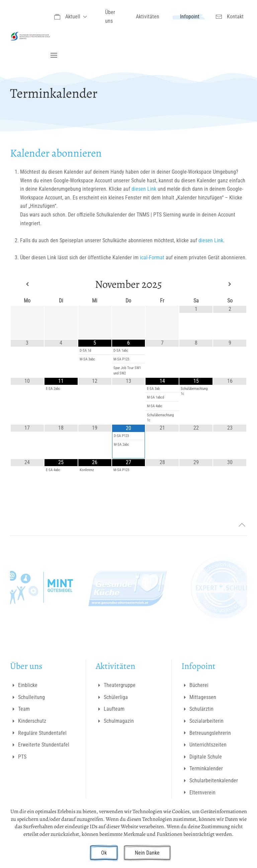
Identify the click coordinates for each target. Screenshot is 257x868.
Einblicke (24, 685)
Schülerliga (112, 697)
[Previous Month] (27, 284)
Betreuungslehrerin (206, 733)
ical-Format (152, 257)
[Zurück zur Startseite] (30, 36)
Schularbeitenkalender (210, 781)
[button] (54, 55)
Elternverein (198, 792)
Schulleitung (27, 697)
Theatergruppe (116, 685)
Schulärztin (197, 709)
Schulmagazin (115, 721)
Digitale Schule (202, 757)
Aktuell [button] (70, 17)
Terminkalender (202, 769)
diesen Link (145, 189)
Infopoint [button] (190, 17)
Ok (104, 853)
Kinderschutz (28, 721)
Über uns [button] (110, 17)
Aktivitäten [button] (148, 17)
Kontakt (230, 17)
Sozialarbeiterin (202, 721)
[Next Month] (230, 284)
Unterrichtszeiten (204, 745)
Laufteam (110, 709)
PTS (18, 757)
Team (20, 709)
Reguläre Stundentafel (38, 733)
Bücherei (195, 685)
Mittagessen (199, 697)
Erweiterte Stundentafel (40, 745)
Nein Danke (147, 853)
